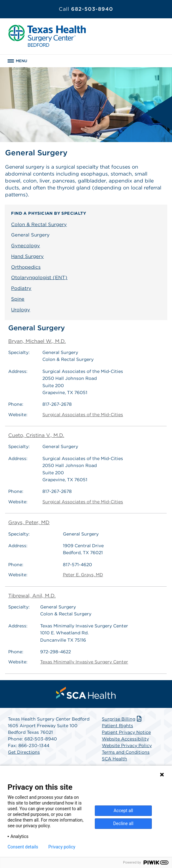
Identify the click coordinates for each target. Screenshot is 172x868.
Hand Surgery (27, 256)
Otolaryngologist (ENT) (39, 278)
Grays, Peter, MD (29, 522)
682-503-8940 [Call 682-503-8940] (86, 9)
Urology (21, 310)
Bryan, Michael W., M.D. (37, 341)
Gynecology (25, 246)
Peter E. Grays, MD (83, 575)
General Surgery (30, 235)
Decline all (123, 823)
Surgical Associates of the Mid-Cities (83, 415)
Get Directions (24, 752)
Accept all (123, 811)
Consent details (23, 847)
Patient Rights (117, 726)
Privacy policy (62, 847)
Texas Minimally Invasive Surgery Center (84, 662)
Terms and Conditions (126, 752)
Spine (18, 299)
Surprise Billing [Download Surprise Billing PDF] (122, 719)
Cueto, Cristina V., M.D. (36, 435)
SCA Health (114, 759)
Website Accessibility (125, 739)
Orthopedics (26, 267)
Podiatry (21, 288)
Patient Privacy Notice (126, 732)
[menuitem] (86, 693)
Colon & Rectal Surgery (39, 224)
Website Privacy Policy (127, 745)
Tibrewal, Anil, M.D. (32, 596)
